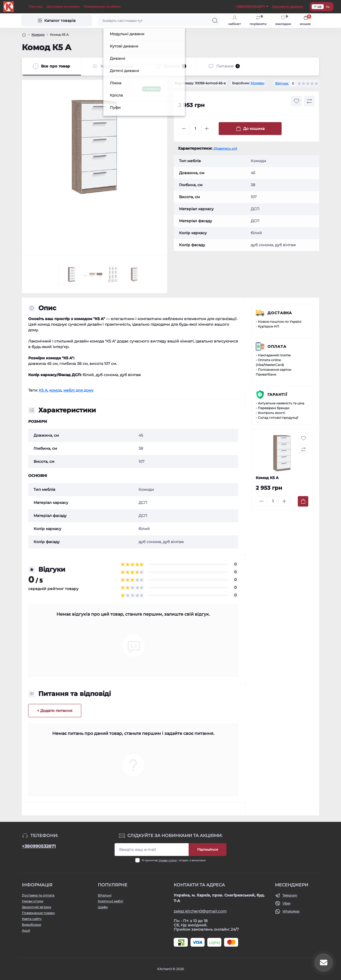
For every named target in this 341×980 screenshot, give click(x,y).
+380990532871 (39, 846)
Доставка (280, 313)
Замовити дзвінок (288, 7)
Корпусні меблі (110, 901)
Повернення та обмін (102, 7)
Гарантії (277, 395)
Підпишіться (208, 849)
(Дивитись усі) (225, 148)
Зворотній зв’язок (36, 907)
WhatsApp (291, 911)
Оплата (277, 346)
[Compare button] (309, 101)
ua (318, 7)
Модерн (257, 83)
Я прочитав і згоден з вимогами (174, 860)
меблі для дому (78, 390)
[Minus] (184, 129)
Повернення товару (38, 913)
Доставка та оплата (63, 7)
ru (328, 7)
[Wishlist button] (297, 101)
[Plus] (207, 129)
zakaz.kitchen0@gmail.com (200, 911)
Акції (26, 931)
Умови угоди (168, 860)
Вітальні (105, 895)
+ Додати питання (55, 711)
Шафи (103, 907)
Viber (287, 903)
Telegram (290, 895)
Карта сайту (32, 919)
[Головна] (24, 35)
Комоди (38, 35)
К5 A (43, 390)
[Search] (215, 21)
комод (55, 390)
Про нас (36, 7)
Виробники (31, 925)
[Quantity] (195, 129)
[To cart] (303, 501)
